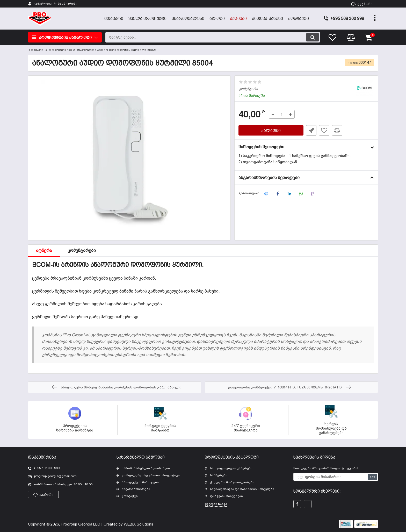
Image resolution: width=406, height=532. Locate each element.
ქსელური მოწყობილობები (232, 482)
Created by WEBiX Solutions (128, 524)
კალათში (271, 130)
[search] (213, 37)
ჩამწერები (219, 475)
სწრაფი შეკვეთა (311, 130)
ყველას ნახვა (216, 504)
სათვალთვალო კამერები (231, 468)
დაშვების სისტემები (226, 496)
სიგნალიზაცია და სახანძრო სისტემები (242, 489)
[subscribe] (336, 477)
